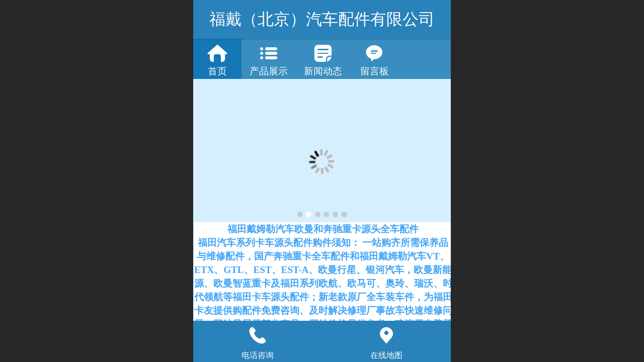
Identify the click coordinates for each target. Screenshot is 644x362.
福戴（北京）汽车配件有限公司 (322, 19)
